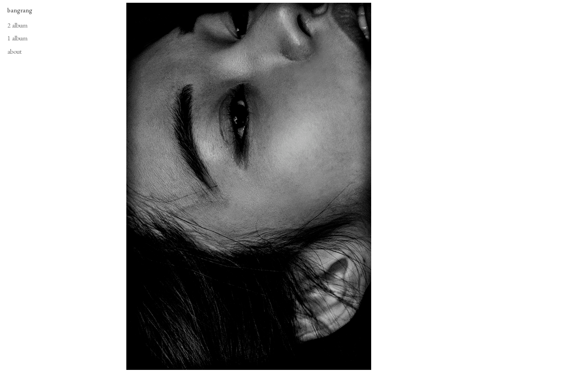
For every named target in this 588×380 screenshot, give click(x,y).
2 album (17, 25)
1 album (17, 38)
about (14, 51)
